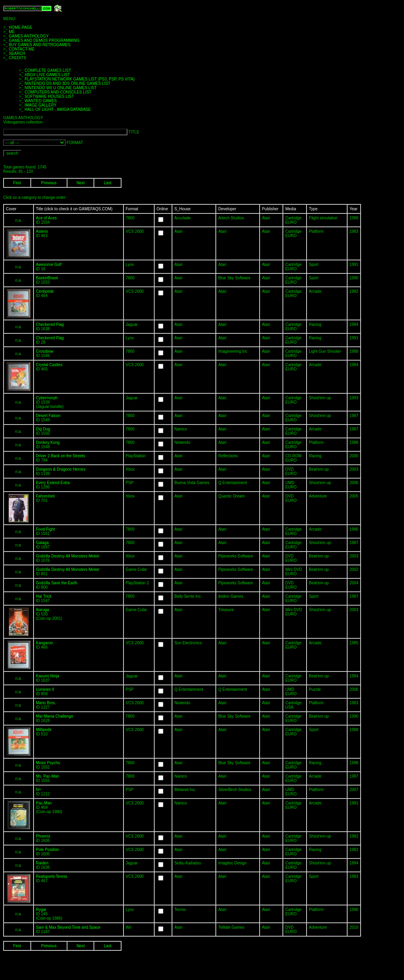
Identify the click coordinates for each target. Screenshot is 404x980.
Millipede (44, 730)
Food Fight (45, 529)
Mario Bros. (46, 703)
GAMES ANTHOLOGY (29, 36)
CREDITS (17, 58)
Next (81, 183)
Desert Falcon (48, 416)
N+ (38, 790)
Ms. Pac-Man (48, 776)
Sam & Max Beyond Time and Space (68, 927)
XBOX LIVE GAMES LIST (47, 75)
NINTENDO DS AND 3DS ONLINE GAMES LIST (67, 83)
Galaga (42, 543)
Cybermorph (47, 398)
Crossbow (45, 351)
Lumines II (45, 689)
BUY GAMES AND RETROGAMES (40, 45)
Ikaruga (42, 610)
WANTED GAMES (41, 101)
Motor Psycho (48, 763)
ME (12, 32)
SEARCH (17, 53)
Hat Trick (44, 596)
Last (108, 183)
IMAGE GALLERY (40, 105)
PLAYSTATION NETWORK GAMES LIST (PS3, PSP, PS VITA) (79, 79)
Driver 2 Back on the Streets (61, 456)
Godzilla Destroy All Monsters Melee (68, 556)
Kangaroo (44, 643)
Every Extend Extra (53, 483)
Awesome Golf (49, 265)
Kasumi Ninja (48, 676)
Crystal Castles (49, 365)
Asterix (42, 231)
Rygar (41, 910)
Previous (49, 183)
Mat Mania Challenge (55, 716)
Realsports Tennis (51, 876)
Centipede (45, 291)
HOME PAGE (21, 27)
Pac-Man (44, 803)
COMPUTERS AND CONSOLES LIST (58, 92)
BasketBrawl (47, 278)
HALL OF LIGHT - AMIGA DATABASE (58, 109)
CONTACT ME (22, 49)
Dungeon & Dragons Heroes (61, 469)
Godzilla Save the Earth (57, 583)
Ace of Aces (46, 218)
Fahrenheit (45, 496)
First (17, 183)
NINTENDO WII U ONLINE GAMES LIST (61, 88)
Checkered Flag (50, 324)
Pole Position (47, 850)
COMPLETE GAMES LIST (48, 70)
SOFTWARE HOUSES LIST (49, 96)
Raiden (42, 863)
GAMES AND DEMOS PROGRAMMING (44, 40)
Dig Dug (43, 429)
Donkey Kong (48, 442)
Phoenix (43, 836)
